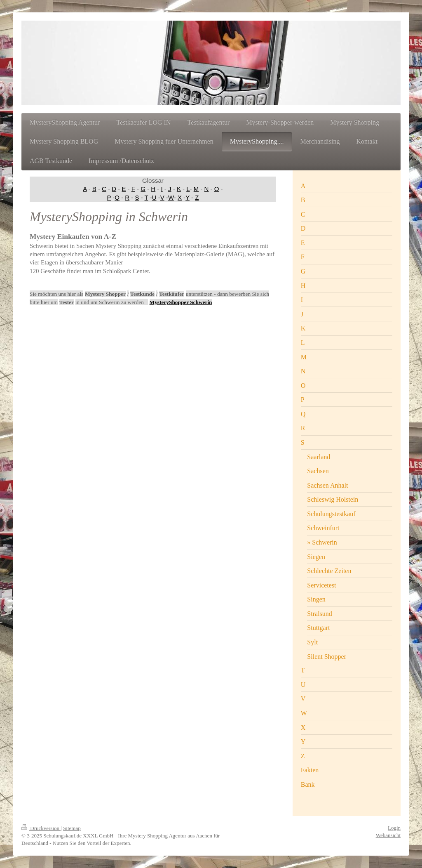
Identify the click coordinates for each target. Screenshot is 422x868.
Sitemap (72, 828)
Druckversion (41, 828)
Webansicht (388, 835)
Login (394, 828)
